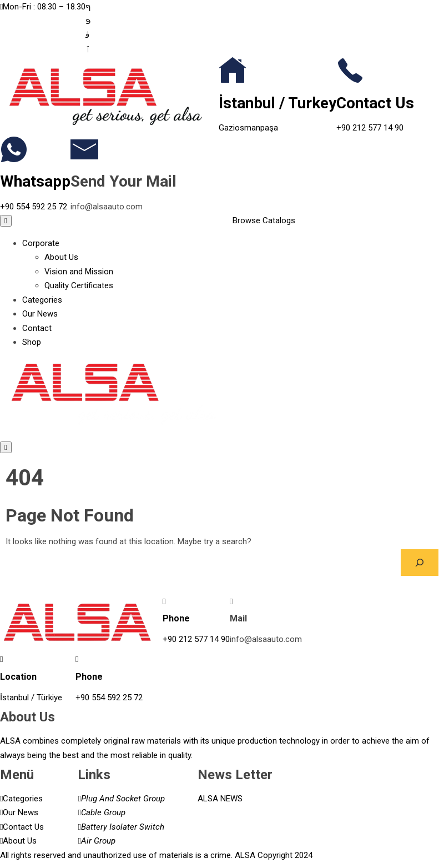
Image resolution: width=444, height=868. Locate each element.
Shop (32, 342)
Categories (42, 300)
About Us (61, 257)
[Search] (420, 563)
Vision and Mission (79, 272)
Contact (37, 328)
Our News (40, 314)
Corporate (41, 243)
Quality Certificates (79, 285)
